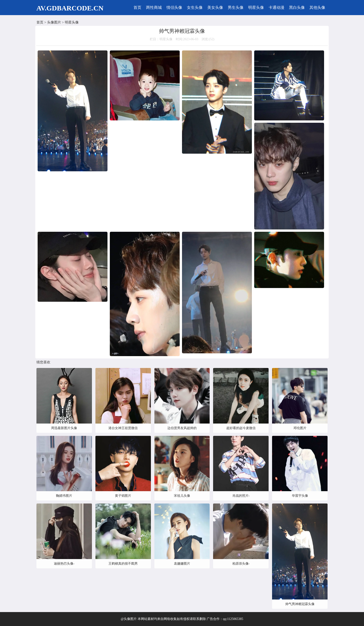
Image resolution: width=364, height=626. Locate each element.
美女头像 (215, 8)
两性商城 (154, 8)
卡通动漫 (276, 8)
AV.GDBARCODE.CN (70, 8)
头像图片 (54, 22)
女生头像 (195, 8)
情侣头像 (174, 8)
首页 (137, 8)
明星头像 (256, 8)
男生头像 (236, 8)
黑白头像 (297, 8)
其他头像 (317, 8)
